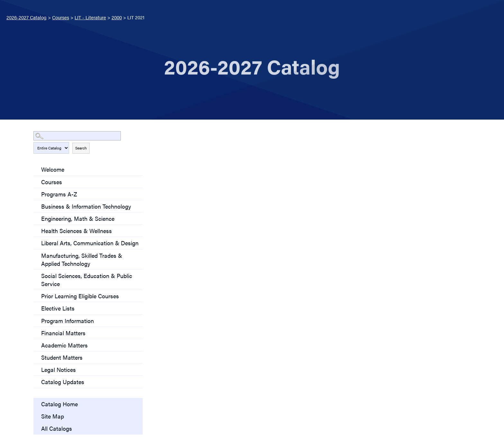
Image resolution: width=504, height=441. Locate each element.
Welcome (53, 169)
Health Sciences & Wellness (76, 231)
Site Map (53, 416)
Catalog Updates (63, 382)
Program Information (67, 321)
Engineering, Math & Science (78, 218)
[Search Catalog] (77, 136)
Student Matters (62, 357)
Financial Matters (63, 333)
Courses (61, 17)
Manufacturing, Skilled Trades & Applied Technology (82, 259)
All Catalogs (57, 428)
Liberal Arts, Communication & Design (90, 243)
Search (81, 148)
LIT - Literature (90, 17)
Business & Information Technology (86, 206)
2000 (117, 17)
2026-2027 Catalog (27, 17)
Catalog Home (59, 404)
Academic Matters (64, 345)
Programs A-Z (59, 194)
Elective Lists (58, 308)
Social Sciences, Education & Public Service (87, 280)
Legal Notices (59, 369)
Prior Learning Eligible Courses (80, 296)
